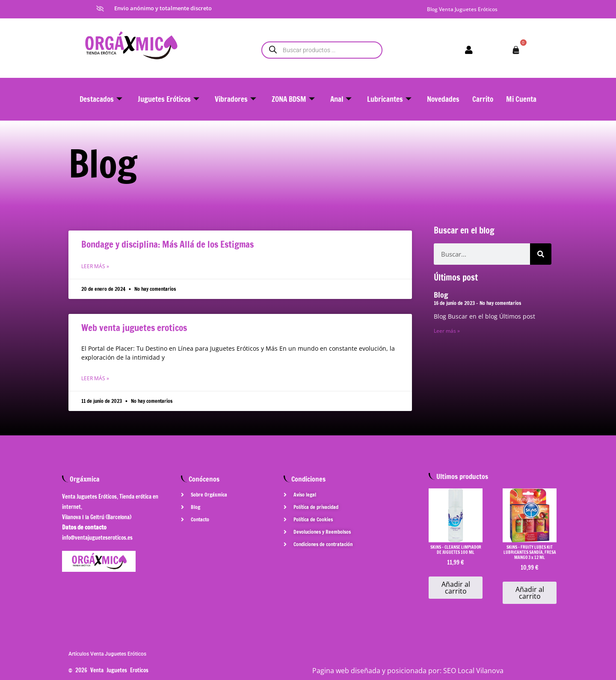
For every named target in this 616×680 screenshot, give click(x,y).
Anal (341, 99)
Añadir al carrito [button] (456, 588)
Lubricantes (389, 99)
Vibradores (235, 99)
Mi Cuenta (521, 99)
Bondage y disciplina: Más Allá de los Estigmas (167, 244)
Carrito (483, 99)
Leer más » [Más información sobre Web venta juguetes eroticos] (95, 378)
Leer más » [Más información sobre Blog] (447, 331)
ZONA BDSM (293, 99)
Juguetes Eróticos (169, 99)
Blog (441, 295)
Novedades (443, 99)
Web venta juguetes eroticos (134, 328)
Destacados (101, 99)
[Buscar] (541, 254)
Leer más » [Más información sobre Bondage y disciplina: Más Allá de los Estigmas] (95, 266)
